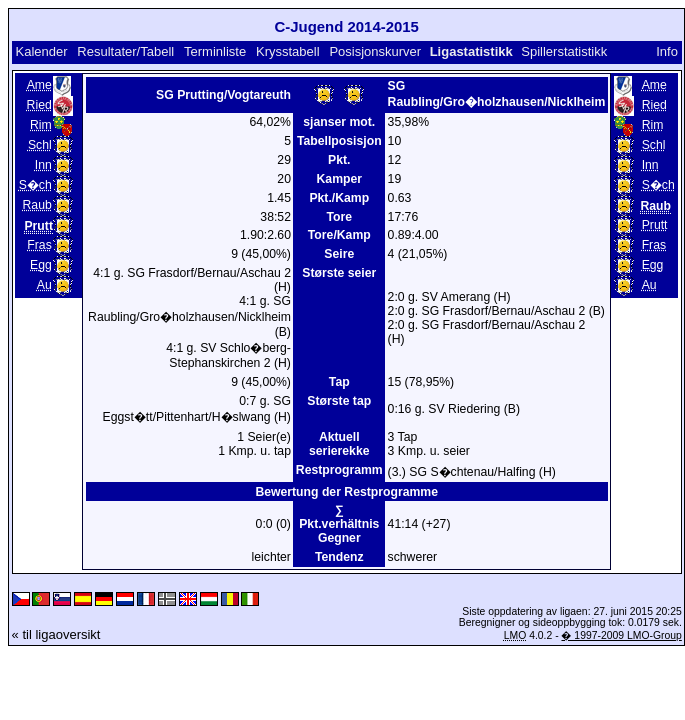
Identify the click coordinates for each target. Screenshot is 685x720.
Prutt (655, 225)
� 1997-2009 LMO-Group (621, 635)
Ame (39, 85)
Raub (37, 205)
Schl (40, 145)
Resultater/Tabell (125, 51)
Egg (41, 265)
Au (44, 285)
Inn (43, 165)
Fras (39, 245)
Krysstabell (288, 51)
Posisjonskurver (375, 51)
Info (667, 51)
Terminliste (215, 51)
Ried (39, 105)
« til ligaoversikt (56, 634)
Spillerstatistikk (564, 51)
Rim (41, 125)
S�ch (35, 185)
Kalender (41, 51)
